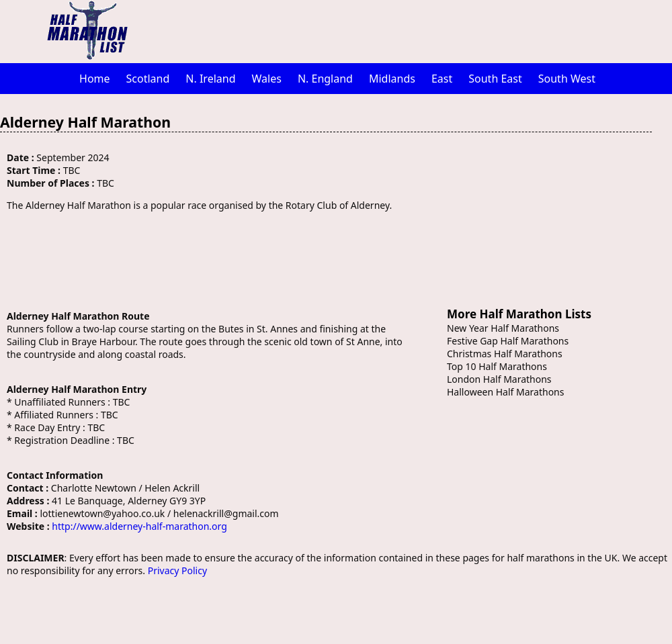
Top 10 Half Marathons (497, 366)
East (442, 79)
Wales (267, 79)
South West (567, 79)
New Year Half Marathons (503, 328)
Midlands (392, 79)
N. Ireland (210, 79)
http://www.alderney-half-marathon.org (139, 526)
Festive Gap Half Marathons (508, 341)
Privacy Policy (177, 570)
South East (495, 79)
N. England (325, 79)
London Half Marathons (499, 379)
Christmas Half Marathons (505, 354)
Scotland (148, 79)
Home (95, 79)
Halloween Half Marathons (505, 392)
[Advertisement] (407, 30)
